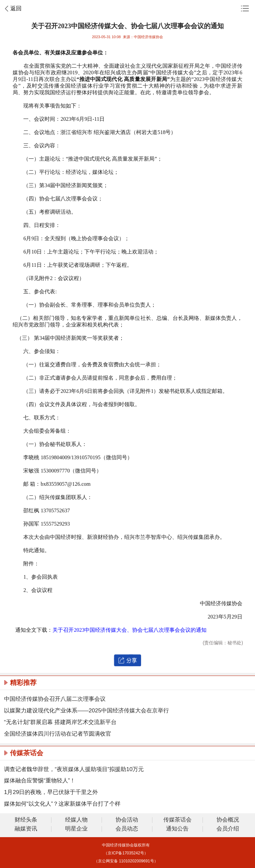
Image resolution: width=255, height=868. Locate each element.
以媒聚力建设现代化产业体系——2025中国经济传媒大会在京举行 (86, 711)
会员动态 (127, 829)
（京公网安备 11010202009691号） (126, 861)
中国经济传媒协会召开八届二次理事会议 (55, 699)
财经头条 (26, 820)
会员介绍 (228, 829)
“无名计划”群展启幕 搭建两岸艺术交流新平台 (60, 722)
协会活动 (127, 820)
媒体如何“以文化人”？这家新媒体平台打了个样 (62, 804)
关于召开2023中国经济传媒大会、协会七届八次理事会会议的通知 (129, 630)
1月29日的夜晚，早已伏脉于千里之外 (51, 792)
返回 (16, 8)
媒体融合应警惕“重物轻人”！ (40, 781)
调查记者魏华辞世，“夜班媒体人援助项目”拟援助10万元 (74, 769)
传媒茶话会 (177, 820)
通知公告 (177, 829)
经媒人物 (76, 820)
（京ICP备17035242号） (126, 853)
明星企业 (76, 829)
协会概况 (228, 820)
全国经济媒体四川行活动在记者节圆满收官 (58, 734)
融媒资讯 (26, 829)
